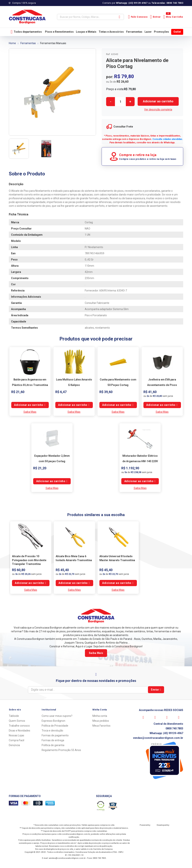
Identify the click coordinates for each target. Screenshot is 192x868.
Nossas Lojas (16, 735)
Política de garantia (53, 745)
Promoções (161, 32)
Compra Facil (16, 740)
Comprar (158, 101)
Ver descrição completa (158, 109)
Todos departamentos (26, 32)
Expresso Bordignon (53, 721)
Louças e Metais (86, 32)
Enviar (156, 690)
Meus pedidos (101, 721)
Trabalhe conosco (19, 726)
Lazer (148, 32)
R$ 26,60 (123, 82)
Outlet (177, 32)
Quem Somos (17, 721)
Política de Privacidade (55, 726)
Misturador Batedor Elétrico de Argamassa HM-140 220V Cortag (140, 461)
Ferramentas (134, 32)
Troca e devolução (52, 731)
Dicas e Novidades (19, 731)
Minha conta (100, 716)
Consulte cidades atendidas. (168, 139)
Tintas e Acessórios (111, 32)
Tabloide (14, 716)
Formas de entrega (53, 740)
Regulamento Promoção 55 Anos (61, 750)
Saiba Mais (30, 412)
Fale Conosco (138, 17)
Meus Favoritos (101, 726)
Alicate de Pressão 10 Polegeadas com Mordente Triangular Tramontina (29, 560)
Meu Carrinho (173, 17)
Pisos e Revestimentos (59, 32)
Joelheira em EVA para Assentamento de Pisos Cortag (162, 385)
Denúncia (14, 745)
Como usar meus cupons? (57, 716)
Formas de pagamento (55, 735)
